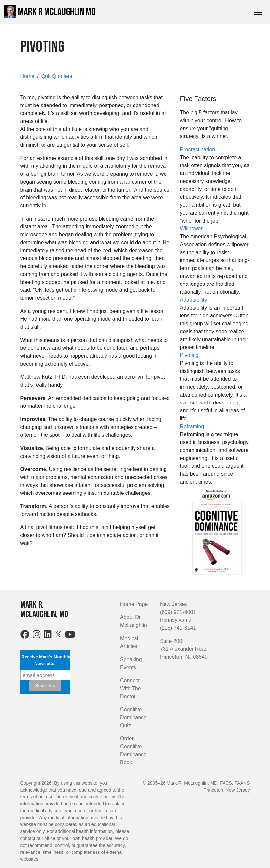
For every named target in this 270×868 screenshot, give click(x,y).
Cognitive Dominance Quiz (133, 718)
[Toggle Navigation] (258, 12)
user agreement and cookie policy (80, 797)
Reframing (192, 426)
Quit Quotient (57, 76)
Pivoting (189, 355)
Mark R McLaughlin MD (50, 12)
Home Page (134, 604)
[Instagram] (37, 636)
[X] (58, 633)
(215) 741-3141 (178, 628)
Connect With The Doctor (131, 688)
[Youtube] (70, 636)
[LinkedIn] (48, 636)
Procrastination (198, 150)
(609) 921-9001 (178, 612)
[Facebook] (25, 636)
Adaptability (194, 300)
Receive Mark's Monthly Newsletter (45, 660)
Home (28, 76)
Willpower (191, 229)
